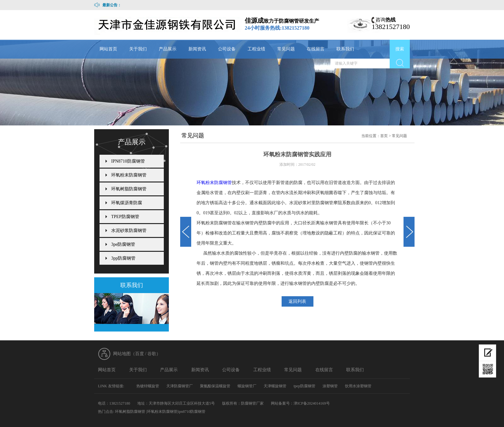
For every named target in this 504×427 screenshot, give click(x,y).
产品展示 (168, 49)
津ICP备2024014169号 (312, 403)
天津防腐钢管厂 (180, 386)
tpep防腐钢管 (304, 386)
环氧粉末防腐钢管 (214, 183)
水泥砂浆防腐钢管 (129, 231)
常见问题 (286, 49)
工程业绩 (256, 49)
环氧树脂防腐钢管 (129, 189)
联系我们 (345, 49)
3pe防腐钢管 (123, 244)
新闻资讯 (197, 49)
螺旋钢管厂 (247, 386)
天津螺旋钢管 (275, 386)
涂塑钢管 (330, 386)
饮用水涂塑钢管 (358, 386)
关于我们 (138, 49)
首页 (384, 136)
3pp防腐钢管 (123, 258)
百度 (140, 354)
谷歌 (152, 354)
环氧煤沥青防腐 (127, 203)
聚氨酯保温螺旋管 (215, 386)
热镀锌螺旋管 (148, 386)
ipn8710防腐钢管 (192, 412)
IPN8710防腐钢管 (128, 161)
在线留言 (316, 49)
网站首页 (108, 49)
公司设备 (227, 49)
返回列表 (297, 301)
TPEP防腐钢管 (125, 217)
